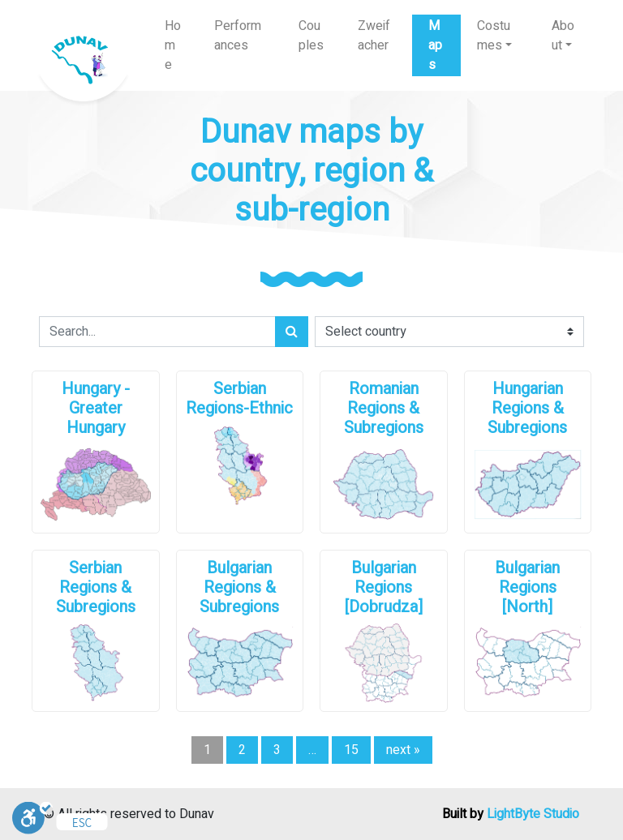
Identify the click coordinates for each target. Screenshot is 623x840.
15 (351, 750)
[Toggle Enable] (32, 817)
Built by (511, 814)
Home (173, 45)
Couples (311, 36)
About (563, 36)
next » (403, 750)
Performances (238, 36)
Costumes (494, 36)
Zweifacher (374, 36)
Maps (435, 45)
